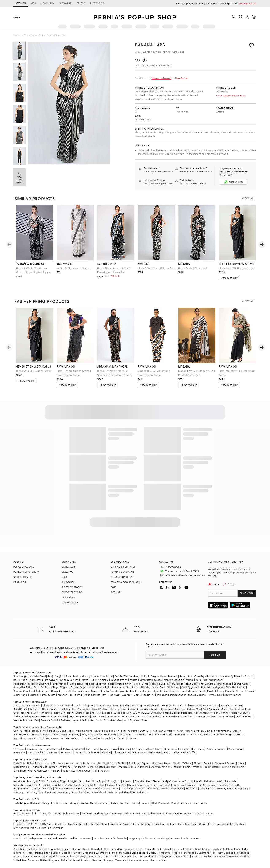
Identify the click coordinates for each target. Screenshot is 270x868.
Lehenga (46, 803)
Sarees (57, 749)
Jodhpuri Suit (39, 767)
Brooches (103, 771)
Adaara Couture (131, 695)
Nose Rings (99, 781)
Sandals (98, 789)
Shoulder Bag (47, 792)
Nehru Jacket (35, 763)
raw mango (66, 366)
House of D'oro (41, 734)
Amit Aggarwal (190, 687)
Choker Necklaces (42, 789)
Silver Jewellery (162, 785)
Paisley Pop (73, 738)
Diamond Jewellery (140, 785)
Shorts (177, 763)
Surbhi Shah (42, 691)
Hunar (188, 731)
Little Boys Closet (98, 824)
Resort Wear (236, 749)
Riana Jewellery (70, 734)
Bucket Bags (242, 789)
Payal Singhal (61, 687)
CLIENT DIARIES (70, 602)
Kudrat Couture (240, 713)
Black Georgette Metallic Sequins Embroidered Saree (114, 373)
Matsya (240, 691)
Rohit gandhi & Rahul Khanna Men (181, 705)
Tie (94, 771)
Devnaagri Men (170, 709)
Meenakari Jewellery (25, 785)
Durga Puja (135, 838)
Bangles (73, 781)
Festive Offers (189, 752)
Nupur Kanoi (216, 680)
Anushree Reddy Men (53, 713)
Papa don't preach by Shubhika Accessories (39, 738)
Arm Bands (185, 781)
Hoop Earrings (22, 789)
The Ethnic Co (67, 709)
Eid (55, 838)
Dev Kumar (129, 709)
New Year (196, 838)
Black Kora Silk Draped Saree (236, 268)
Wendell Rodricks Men (26, 720)
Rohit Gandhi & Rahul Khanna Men (173, 717)
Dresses (104, 749)
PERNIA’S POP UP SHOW (26, 572)
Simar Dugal (20, 695)
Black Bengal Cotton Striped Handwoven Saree (74, 373)
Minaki (55, 734)
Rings (63, 781)
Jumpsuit (111, 767)
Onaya (84, 680)
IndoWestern (211, 767)
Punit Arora (98, 717)
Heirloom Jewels (214, 781)
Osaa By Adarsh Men (206, 676)
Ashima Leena (131, 687)
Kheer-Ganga (49, 709)
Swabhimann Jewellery (227, 731)
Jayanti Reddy (119, 680)
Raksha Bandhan (69, 838)
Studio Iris (149, 695)
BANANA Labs (150, 45)
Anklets (198, 781)
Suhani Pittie (88, 738)
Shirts (47, 763)
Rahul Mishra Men (117, 717)
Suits (78, 763)
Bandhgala (79, 767)
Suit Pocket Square (139, 763)
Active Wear (70, 771)
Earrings (32, 781)
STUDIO (81, 3)
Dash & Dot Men (31, 705)
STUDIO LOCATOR (23, 577)
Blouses (106, 752)
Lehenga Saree (121, 752)
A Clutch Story (143, 734)
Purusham (83, 709)
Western (197, 767)
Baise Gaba (20, 680)
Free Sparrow (162, 824)
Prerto (122, 738)
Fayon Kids (20, 824)
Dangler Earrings (207, 785)
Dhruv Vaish (49, 705)
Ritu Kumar (177, 684)
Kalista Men (201, 713)
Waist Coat (109, 763)
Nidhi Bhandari (162, 734)
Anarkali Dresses (129, 803)
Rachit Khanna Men (78, 713)
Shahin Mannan (197, 695)
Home (17, 35)
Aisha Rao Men (123, 713)
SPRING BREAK (244, 717)
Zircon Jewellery (75, 785)
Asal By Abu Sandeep (127, 676)
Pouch (165, 789)
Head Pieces (153, 781)
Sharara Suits (88, 803)
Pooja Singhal (56, 676)
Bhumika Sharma (236, 687)
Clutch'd (133, 731)
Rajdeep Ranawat (96, 684)
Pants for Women (216, 749)
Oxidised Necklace (65, 789)
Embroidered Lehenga (65, 803)
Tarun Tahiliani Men (239, 709)
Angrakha (65, 767)
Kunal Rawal (20, 709)
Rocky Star (186, 676)
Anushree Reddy (103, 676)
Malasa (34, 695)
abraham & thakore (113, 366)
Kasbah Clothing (219, 713)
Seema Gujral (242, 684)
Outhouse (145, 731)
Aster (180, 731)
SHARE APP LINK (247, 593)
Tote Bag (32, 792)
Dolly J (145, 676)
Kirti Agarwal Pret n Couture (30, 828)
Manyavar (51, 680)
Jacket (127, 813)
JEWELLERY (48, 3)
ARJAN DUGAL (141, 713)
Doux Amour (126, 734)
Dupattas (80, 752)
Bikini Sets (19, 752)
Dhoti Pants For (160, 803)
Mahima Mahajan (174, 680)
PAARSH (62, 717)
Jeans (241, 763)
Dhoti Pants (198, 749)
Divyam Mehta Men (107, 705)
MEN (33, 3)
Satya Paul (72, 676)
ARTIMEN (96, 713)
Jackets (40, 752)
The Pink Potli (118, 731)
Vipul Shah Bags (223, 734)
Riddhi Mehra (141, 684)
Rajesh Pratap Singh (120, 684)
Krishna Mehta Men (148, 709)
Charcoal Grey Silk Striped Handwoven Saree (154, 373)
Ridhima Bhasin (160, 684)
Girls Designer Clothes (26, 803)
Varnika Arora (84, 731)
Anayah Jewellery (92, 734)
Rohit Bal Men (211, 705)
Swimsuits (67, 752)
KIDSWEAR (66, 3)
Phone (231, 584)
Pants (86, 763)
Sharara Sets (127, 749)
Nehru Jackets (71, 813)
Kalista (134, 680)
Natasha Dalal (38, 676)
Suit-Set (209, 763)
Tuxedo (53, 767)
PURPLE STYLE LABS (24, 567)
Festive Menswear (38, 771)
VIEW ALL (248, 198)
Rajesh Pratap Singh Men (134, 705)
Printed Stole (140, 792)
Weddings (163, 838)
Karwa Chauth (180, 838)
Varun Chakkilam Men (109, 720)
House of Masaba (187, 691)
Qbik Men (19, 713)
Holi (25, 838)
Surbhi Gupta (48, 695)
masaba (144, 264)
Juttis (115, 789)
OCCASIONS (69, 597)
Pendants (231, 781)
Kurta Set (103, 803)
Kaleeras (127, 781)
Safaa (78, 695)
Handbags (153, 789)
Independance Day (40, 838)
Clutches (140, 789)
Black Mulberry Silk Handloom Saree (237, 373)
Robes (167, 763)
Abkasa (108, 713)
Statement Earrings (184, 785)
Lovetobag (111, 734)
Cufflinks (176, 767)
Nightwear (94, 752)
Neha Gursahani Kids (184, 824)
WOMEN (21, 3)
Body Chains (170, 781)
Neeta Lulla (173, 687)
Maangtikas (114, 781)
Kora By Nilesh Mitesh (136, 720)
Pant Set (56, 771)
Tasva (17, 705)
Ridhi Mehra (36, 680)
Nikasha (146, 687)
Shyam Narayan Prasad (86, 691)
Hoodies (157, 763)
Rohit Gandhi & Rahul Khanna (215, 684)
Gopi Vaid (169, 691)
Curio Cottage (22, 731)
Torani (250, 691)
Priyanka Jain (127, 691)
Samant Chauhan (24, 691)
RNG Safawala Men (140, 717)
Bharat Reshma (100, 709)
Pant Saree (155, 752)
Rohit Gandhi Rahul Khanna (105, 687)
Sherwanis (92, 749)
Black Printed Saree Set (193, 268)
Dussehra (99, 838)
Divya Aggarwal (61, 691)
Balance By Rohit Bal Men (55, 720)
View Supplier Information (231, 96)
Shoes (88, 789)
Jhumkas (223, 785)
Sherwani (58, 763)
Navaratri (86, 838)
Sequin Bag (63, 792)
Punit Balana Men (191, 709)
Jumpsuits (53, 752)
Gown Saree (139, 752)
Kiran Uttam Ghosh (151, 680)
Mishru (190, 680)
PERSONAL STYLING (72, 592)
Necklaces (19, 781)
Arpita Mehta (207, 691)
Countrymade (66, 705)
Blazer (137, 813)
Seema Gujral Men (205, 717)
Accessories (125, 767)
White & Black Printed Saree (74, 268)
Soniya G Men (225, 717)
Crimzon (132, 738)
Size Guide (181, 78)
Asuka (238, 705)
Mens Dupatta (96, 767)
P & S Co (33, 824)
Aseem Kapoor (233, 695)
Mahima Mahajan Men (26, 717)
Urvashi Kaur (215, 695)
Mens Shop (20, 771)
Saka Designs (217, 824)
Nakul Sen (201, 680)
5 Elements (179, 734)
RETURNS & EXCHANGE (122, 572)
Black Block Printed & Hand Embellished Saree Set (114, 270)
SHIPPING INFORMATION (123, 567)
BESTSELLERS (69, 567)
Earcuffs (139, 781)
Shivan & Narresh (69, 680)
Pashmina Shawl (96, 792)
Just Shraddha (22, 734)
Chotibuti (61, 824)
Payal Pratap (59, 684)
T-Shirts (187, 763)
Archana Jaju (65, 695)
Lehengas (19, 749)
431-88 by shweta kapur (236, 264)
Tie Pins (122, 763)
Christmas (149, 838)
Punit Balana (76, 684)
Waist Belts (177, 789)
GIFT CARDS (68, 582)
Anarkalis (32, 749)
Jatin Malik (33, 713)
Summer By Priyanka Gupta (236, 676)
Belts (107, 789)
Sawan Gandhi (225, 691)
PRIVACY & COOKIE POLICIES (126, 582)
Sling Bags (206, 789)
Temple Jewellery (117, 785)
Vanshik (155, 705)
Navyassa (115, 824)
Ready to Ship (171, 752)
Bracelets (52, 781)
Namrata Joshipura (213, 687)
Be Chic (192, 734)
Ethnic (187, 767)
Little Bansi (47, 824)
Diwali (17, 838)
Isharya (37, 731)
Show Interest (161, 78)
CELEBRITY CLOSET (72, 587)
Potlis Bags (127, 789)
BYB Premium (56, 828)
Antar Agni (86, 676)
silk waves (65, 264)
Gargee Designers (182, 713)
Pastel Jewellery (95, 785)
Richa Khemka (92, 695)
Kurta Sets (45, 749)
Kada (79, 789)
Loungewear (141, 767)
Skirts (31, 752)
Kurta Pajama (21, 767)
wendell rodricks (30, 264)
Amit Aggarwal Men (214, 709)
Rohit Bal (191, 684)
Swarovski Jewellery (51, 785)
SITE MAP (116, 592)
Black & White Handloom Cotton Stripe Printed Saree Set (33, 270)
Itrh (104, 695)
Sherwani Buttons (225, 763)
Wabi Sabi (227, 705)
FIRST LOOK (97, 3)
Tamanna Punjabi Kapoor (171, 695)
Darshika (115, 709)
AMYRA (238, 734)
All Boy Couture (236, 824)
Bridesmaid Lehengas (177, 749)
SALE (65, 577)
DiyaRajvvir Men (160, 713)
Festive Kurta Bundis (232, 767)
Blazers (198, 763)
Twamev (35, 709)
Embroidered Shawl (119, 792)
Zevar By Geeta (203, 731)
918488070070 (248, 3)
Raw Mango (20, 676)
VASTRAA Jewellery (164, 731)
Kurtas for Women (73, 749)
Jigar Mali (114, 695)
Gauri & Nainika (100, 680)
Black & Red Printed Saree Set (156, 268)
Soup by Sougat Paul (149, 691)
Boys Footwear (182, 813)
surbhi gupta (107, 264)
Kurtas (69, 763)
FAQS (114, 587)
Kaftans (148, 749)
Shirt (145, 813)
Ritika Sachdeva (107, 738)
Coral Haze (205, 734)
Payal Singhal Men (79, 717)
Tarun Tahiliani (43, 687)
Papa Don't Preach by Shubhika (32, 684)
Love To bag (102, 731)
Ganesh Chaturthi (116, 838)
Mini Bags (19, 792)
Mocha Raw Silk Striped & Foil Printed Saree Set (197, 373)
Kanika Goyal (109, 691)
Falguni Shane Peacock (164, 676)
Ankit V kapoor (85, 705)
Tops (139, 749)
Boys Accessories (203, 813)
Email (214, 584)
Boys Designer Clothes (26, 813)
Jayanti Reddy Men (83, 720)
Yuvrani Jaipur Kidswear (137, 824)
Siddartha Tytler (23, 687)
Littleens (203, 824)
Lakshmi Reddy (77, 824)
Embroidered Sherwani (108, 813)
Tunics (159, 749)
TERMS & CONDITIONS (122, 577)
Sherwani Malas (160, 767)
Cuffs (42, 781)
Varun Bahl (159, 687)
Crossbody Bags (223, 789)
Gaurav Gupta (79, 687)
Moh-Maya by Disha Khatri (59, 731)
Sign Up (215, 654)
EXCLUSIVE (67, 572)
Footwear (84, 771)
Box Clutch (78, 792)
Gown (114, 749)
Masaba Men (49, 717)
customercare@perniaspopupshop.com (185, 575)
